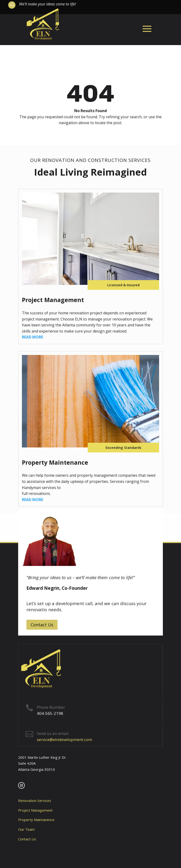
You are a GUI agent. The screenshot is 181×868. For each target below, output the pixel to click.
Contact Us (42, 625)
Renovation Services (35, 801)
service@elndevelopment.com (64, 739)
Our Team (26, 829)
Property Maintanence (36, 820)
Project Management (35, 810)
